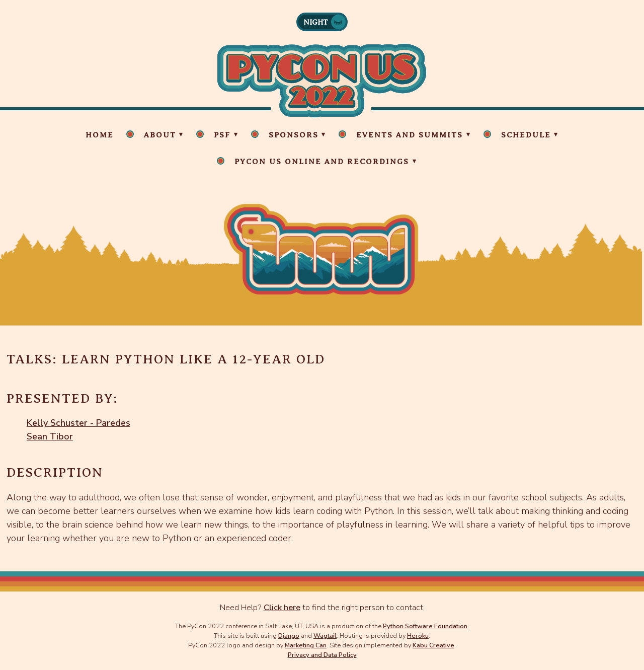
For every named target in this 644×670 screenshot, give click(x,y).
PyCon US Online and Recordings (322, 162)
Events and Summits (410, 135)
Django (289, 636)
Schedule (526, 135)
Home (100, 135)
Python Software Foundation (425, 626)
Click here (282, 608)
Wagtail (325, 636)
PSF (222, 135)
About (160, 135)
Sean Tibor (50, 436)
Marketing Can (306, 645)
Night (316, 22)
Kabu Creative (433, 645)
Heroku (418, 636)
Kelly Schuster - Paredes (78, 423)
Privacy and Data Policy (322, 655)
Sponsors (294, 135)
